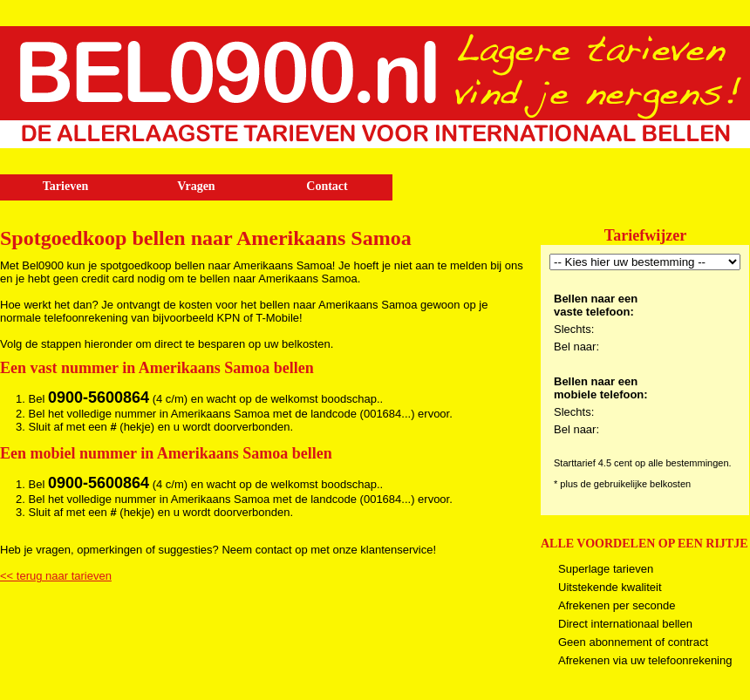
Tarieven (65, 186)
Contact (327, 186)
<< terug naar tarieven (56, 576)
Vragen (196, 186)
